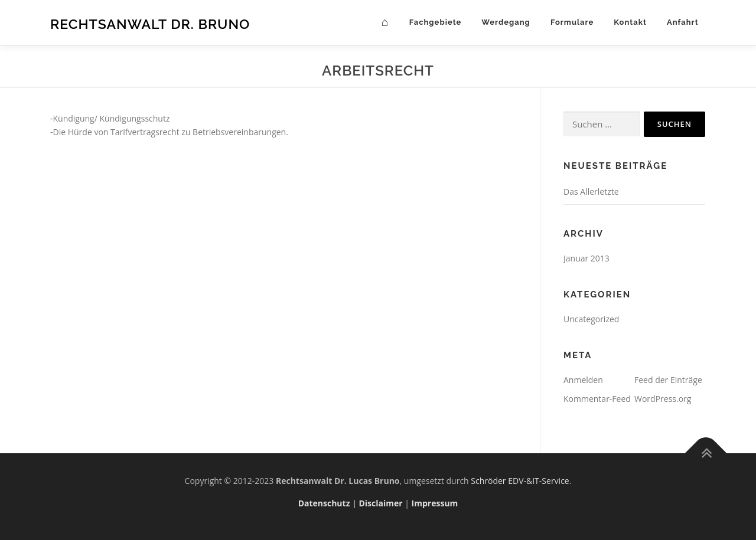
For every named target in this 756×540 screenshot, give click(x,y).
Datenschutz (324, 503)
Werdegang (506, 22)
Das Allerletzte (591, 192)
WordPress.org (663, 399)
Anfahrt (686, 22)
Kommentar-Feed (597, 399)
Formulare (572, 22)
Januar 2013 (586, 258)
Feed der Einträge (668, 380)
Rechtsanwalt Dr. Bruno (150, 24)
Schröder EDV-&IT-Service (520, 481)
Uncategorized (591, 319)
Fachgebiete (436, 22)
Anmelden (583, 380)
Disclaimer (380, 503)
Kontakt (630, 22)
